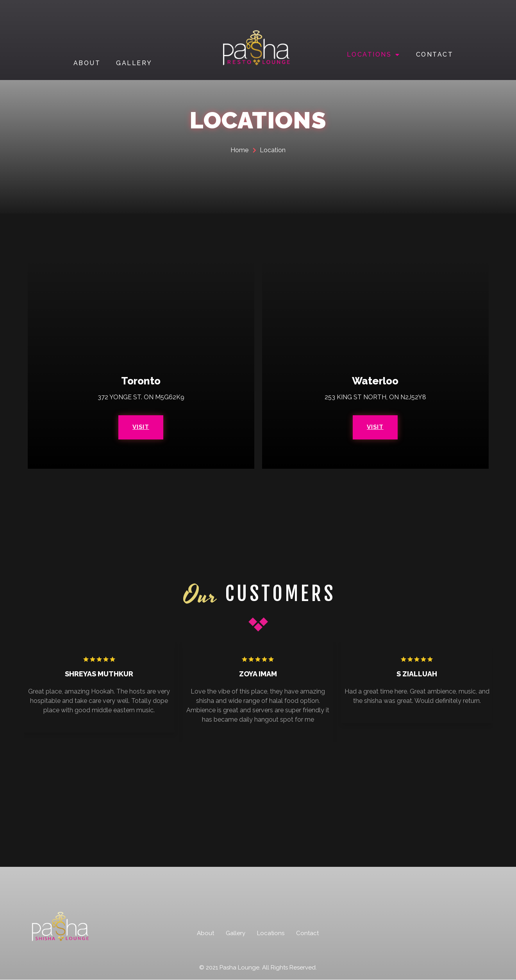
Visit (141, 427)
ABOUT (87, 63)
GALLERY (134, 63)
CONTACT (435, 54)
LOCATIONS (374, 55)
